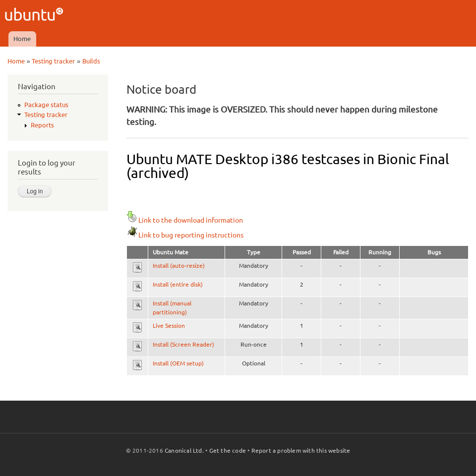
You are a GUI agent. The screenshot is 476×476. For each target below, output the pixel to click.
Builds (91, 61)
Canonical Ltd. (184, 450)
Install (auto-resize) (179, 266)
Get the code (228, 450)
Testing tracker (53, 61)
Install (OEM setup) (178, 363)
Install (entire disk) (178, 284)
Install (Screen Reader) (183, 344)
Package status (46, 105)
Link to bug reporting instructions (185, 235)
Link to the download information (185, 220)
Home (22, 39)
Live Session (169, 326)
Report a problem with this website (301, 450)
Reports (42, 125)
